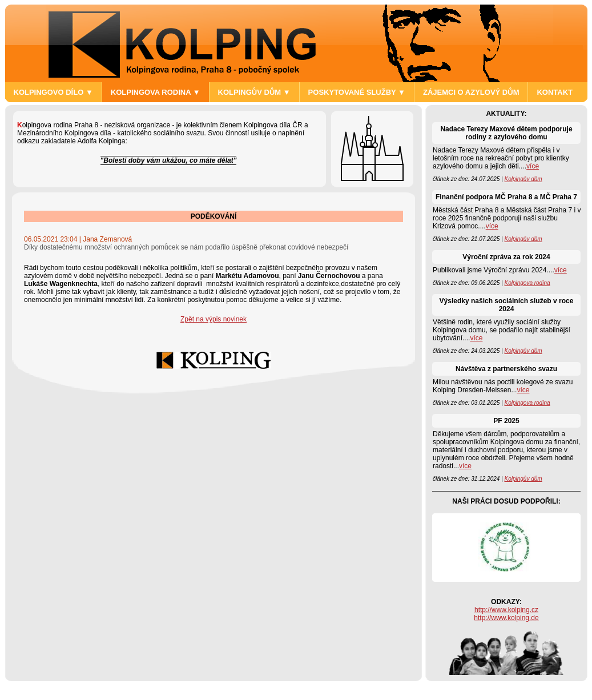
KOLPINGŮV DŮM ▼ (254, 92)
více (533, 166)
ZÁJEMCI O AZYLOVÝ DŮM (471, 92)
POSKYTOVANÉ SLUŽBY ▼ (357, 92)
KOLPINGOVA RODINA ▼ (156, 92)
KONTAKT (555, 92)
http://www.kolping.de (506, 618)
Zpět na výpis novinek (214, 319)
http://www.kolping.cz (506, 610)
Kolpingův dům (523, 179)
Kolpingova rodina (527, 283)
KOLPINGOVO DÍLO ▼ (53, 92)
